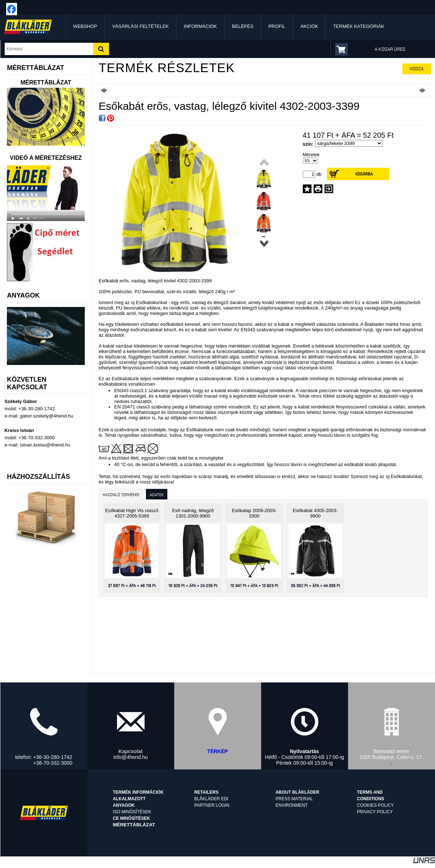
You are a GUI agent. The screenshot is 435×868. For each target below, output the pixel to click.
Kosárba (364, 174)
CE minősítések (131, 818)
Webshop (85, 26)
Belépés (242, 26)
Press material (294, 799)
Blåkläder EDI (211, 799)
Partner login (212, 805)
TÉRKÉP (217, 751)
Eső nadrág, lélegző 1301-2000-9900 (193, 513)
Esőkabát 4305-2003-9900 (315, 513)
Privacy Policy (375, 812)
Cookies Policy (376, 805)
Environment (292, 805)
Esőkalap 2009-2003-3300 (254, 513)
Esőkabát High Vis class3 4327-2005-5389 (132, 513)
